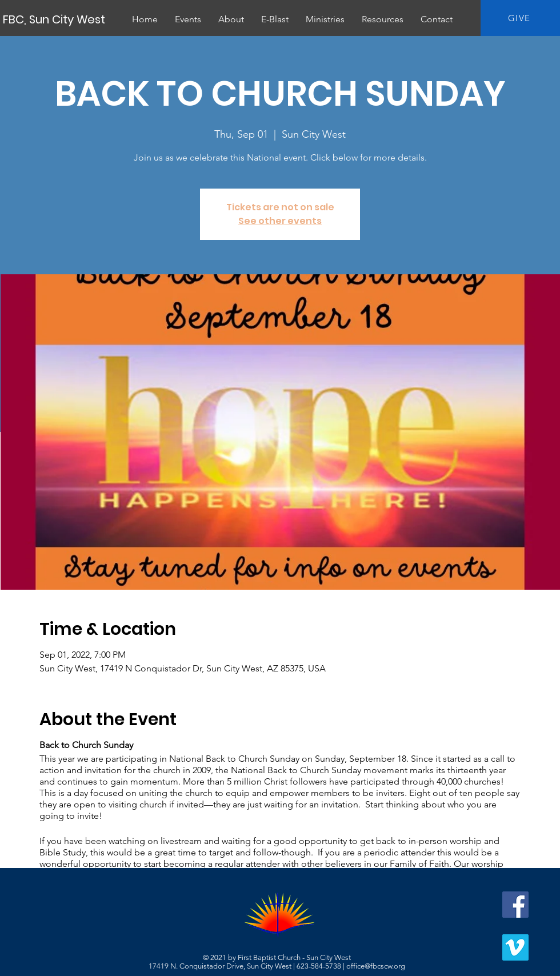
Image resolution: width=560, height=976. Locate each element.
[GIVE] (520, 18)
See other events (280, 221)
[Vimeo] (515, 947)
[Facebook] (515, 905)
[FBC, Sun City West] (55, 19)
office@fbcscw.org (376, 966)
